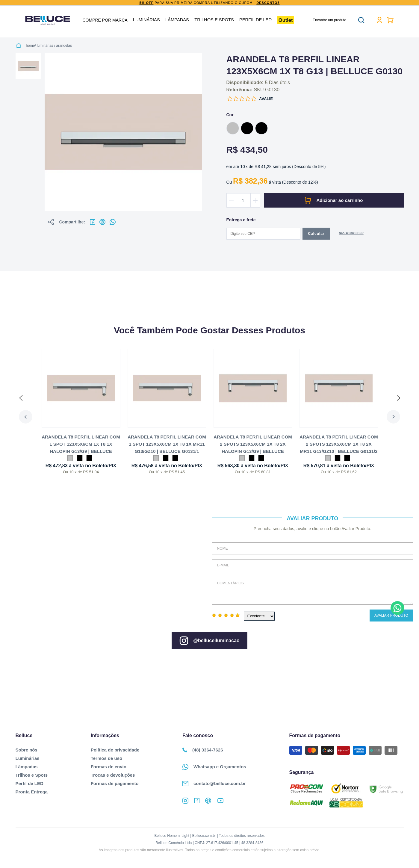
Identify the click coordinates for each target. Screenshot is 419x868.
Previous (22, 417)
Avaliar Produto (391, 616)
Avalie (266, 99)
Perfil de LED (254, 20)
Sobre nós (27, 750)
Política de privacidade (115, 750)
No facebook (93, 222)
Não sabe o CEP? (351, 234)
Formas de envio (109, 767)
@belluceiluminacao (209, 641)
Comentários (312, 590)
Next (397, 417)
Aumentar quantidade (255, 200)
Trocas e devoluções (113, 775)
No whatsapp (113, 222)
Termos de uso (107, 758)
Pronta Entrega (32, 792)
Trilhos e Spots (214, 20)
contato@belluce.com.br (214, 784)
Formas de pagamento (115, 783)
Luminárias (148, 20)
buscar (360, 20)
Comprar (334, 200)
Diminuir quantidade (231, 200)
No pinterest (102, 222)
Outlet (284, 20)
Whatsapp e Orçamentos (214, 767)
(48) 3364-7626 (203, 750)
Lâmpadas (178, 20)
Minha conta (378, 20)
